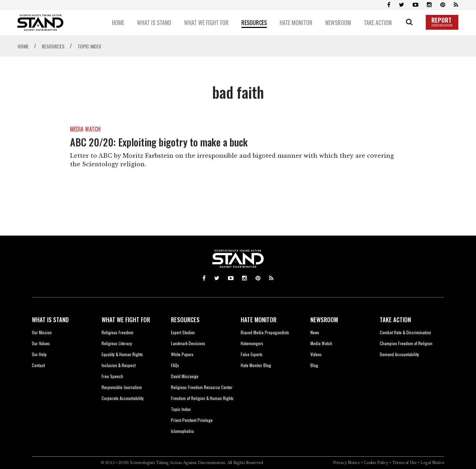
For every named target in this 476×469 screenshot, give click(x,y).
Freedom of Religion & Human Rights (202, 398)
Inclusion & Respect (119, 365)
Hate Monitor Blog (256, 365)
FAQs (175, 365)
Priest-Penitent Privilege (192, 420)
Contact (38, 365)
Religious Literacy (117, 343)
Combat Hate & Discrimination (405, 332)
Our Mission (42, 332)
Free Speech (112, 376)
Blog (314, 365)
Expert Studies (183, 332)
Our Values (41, 343)
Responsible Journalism (122, 387)
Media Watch (321, 343)
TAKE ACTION (395, 320)
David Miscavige (185, 376)
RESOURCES (185, 320)
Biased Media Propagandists (265, 332)
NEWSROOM (324, 320)
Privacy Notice (346, 463)
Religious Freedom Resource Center (202, 387)
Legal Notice (432, 463)
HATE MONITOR (259, 320)
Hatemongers (252, 343)
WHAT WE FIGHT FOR (126, 320)
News (315, 332)
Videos (316, 354)
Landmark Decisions (188, 343)
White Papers (182, 354)
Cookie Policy (376, 463)
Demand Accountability (399, 354)
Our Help (39, 354)
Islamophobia (182, 431)
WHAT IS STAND (50, 320)
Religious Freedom (117, 332)
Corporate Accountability (123, 398)
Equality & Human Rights (122, 354)
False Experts (252, 354)
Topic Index (181, 409)
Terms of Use (404, 463)
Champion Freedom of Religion (406, 343)
